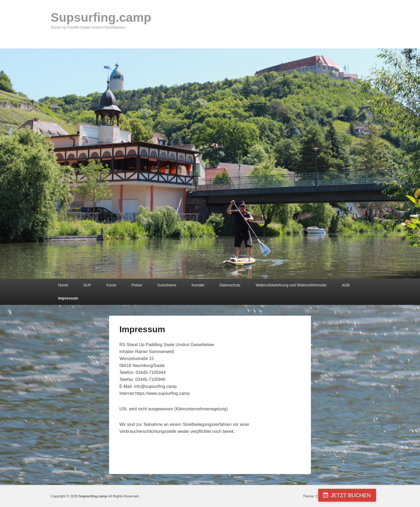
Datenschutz (230, 285)
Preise (137, 285)
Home (63, 285)
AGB (346, 285)
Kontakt (198, 285)
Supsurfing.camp (101, 17)
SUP (87, 285)
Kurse (111, 285)
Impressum (68, 298)
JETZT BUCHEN (389, 495)
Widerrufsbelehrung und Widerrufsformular (291, 285)
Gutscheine (167, 285)
